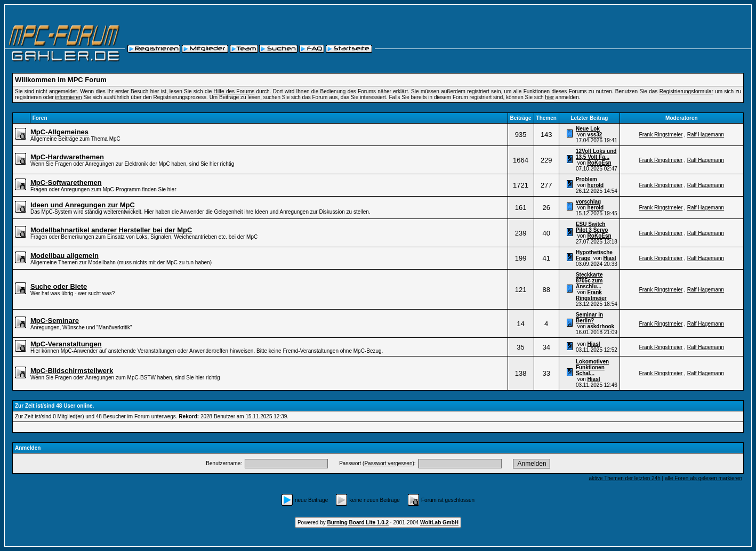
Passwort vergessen (388, 463)
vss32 (595, 135)
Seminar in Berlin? (589, 318)
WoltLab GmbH (439, 522)
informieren (69, 97)
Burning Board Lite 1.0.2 (358, 522)
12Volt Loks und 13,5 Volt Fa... (596, 154)
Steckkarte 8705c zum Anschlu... (589, 281)
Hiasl (610, 258)
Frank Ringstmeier (661, 135)
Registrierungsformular (686, 91)
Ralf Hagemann (706, 135)
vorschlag (588, 202)
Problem (586, 179)
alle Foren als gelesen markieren (703, 478)
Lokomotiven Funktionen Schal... (592, 367)
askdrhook (601, 326)
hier (549, 97)
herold (596, 185)
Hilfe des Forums (234, 91)
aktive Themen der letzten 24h (624, 478)
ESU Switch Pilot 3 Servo (592, 227)
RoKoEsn (600, 163)
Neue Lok (588, 129)
